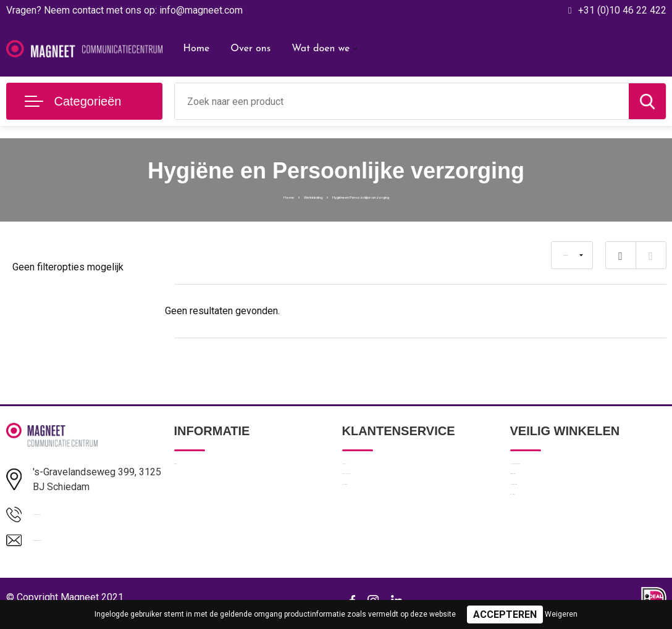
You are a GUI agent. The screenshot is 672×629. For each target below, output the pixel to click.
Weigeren (561, 614)
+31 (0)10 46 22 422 (622, 10)
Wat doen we (321, 49)
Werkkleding (278, 196)
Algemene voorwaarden (558, 472)
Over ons (250, 49)
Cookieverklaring (544, 525)
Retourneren (367, 525)
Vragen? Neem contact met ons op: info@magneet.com (124, 10)
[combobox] (402, 101)
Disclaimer (531, 552)
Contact (359, 472)
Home (197, 49)
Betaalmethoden (376, 499)
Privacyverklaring (544, 499)
